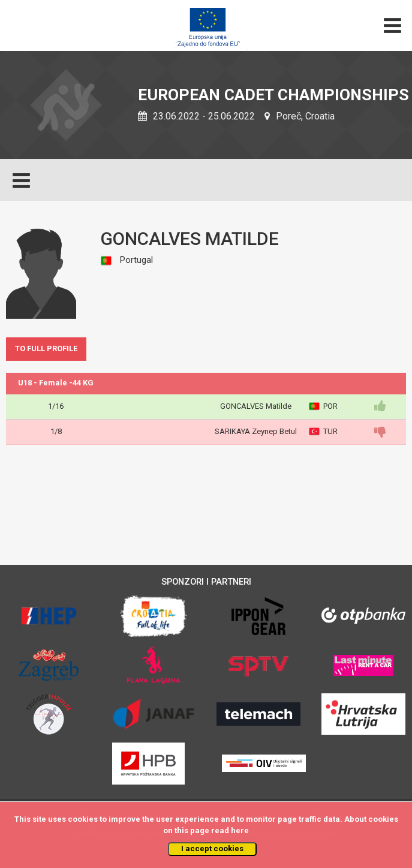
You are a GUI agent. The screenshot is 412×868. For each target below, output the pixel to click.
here (240, 830)
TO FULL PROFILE (46, 348)
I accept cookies (212, 848)
